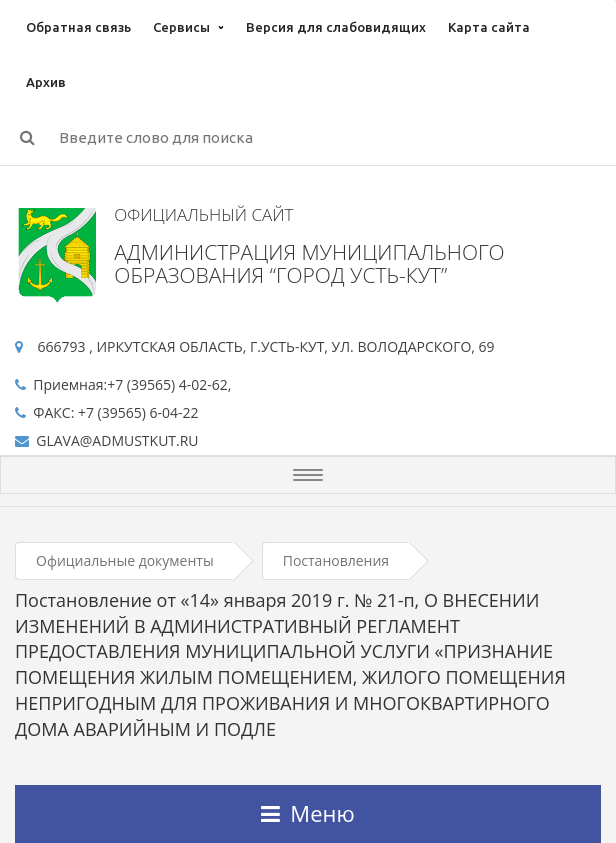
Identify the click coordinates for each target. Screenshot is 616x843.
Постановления (336, 560)
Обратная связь (78, 27)
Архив (46, 82)
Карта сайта (489, 27)
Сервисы (181, 27)
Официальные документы (125, 560)
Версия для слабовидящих (336, 27)
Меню (307, 813)
